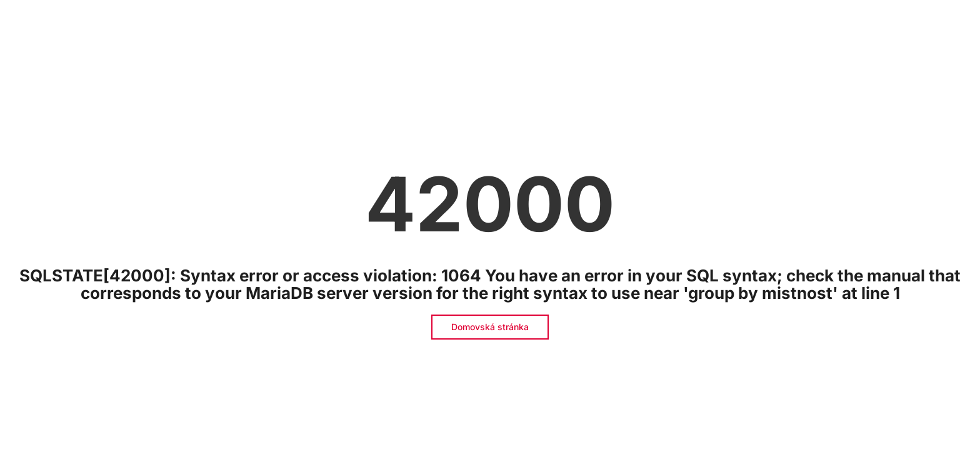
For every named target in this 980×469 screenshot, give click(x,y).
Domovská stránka (490, 327)
